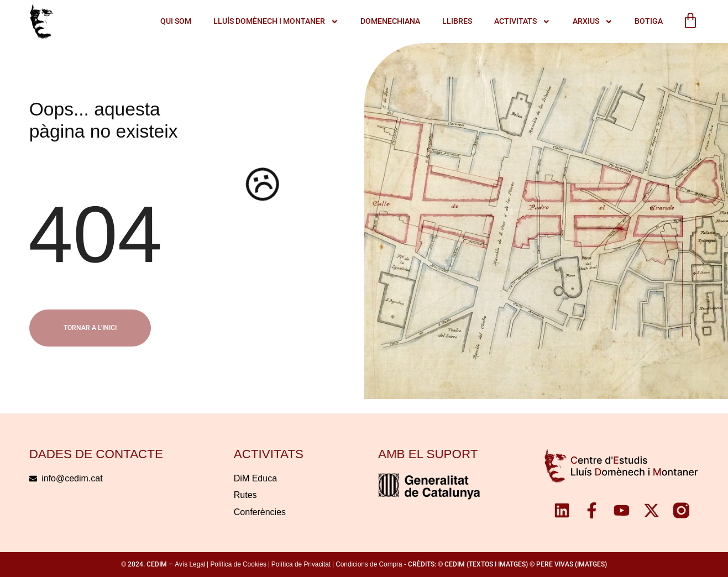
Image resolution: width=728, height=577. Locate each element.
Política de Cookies (238, 564)
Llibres (457, 21)
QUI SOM (176, 21)
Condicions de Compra (369, 564)
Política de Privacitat (301, 564)
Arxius (593, 21)
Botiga (649, 21)
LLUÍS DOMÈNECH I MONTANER (276, 21)
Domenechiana (390, 21)
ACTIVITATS (522, 21)
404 (95, 234)
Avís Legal (190, 564)
